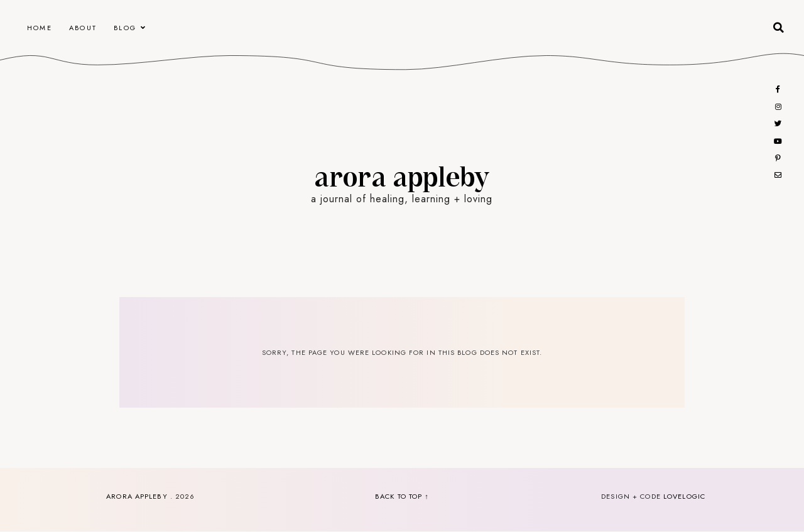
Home (40, 28)
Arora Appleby (402, 175)
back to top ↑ (402, 496)
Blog (125, 28)
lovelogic (684, 496)
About (83, 28)
